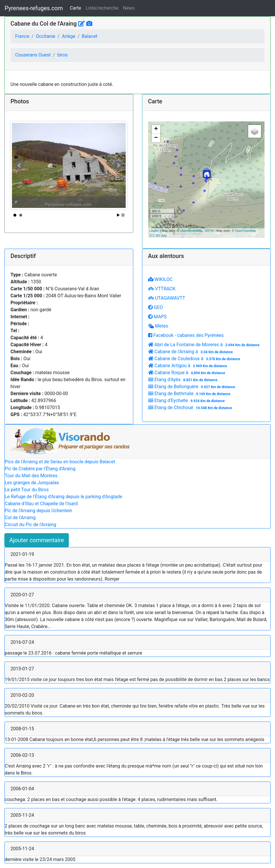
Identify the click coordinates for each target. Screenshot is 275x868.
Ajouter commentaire (37, 540)
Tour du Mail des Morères (31, 476)
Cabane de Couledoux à (195, 359)
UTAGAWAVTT (167, 298)
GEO (156, 307)
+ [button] (156, 129)
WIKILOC (160, 279)
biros (62, 55)
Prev (20, 165)
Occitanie (46, 36)
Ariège (69, 36)
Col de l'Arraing (20, 518)
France (22, 36)
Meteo (158, 326)
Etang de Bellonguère (192, 387)
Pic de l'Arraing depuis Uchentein (38, 511)
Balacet (89, 36)
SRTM (209, 231)
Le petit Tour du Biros (27, 490)
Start (118, 215)
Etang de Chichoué (191, 408)
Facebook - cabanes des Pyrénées (186, 335)
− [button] (156, 138)
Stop (123, 215)
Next (118, 165)
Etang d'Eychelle (187, 401)
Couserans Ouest (33, 55)
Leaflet (154, 231)
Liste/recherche (102, 8)
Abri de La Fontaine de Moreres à (205, 345)
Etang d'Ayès (184, 380)
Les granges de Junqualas (32, 483)
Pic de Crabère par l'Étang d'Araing (40, 469)
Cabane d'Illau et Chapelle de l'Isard (41, 504)
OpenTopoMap (246, 231)
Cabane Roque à (187, 373)
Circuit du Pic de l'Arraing (30, 525)
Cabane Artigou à (188, 366)
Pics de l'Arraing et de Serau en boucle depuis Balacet (60, 462)
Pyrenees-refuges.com (34, 8)
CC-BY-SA (158, 236)
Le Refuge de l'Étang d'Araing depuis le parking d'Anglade (63, 497)
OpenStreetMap (192, 231)
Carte (76, 8)
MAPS (157, 317)
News (129, 8)
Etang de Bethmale (190, 394)
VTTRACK (162, 289)
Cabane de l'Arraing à (191, 352)
